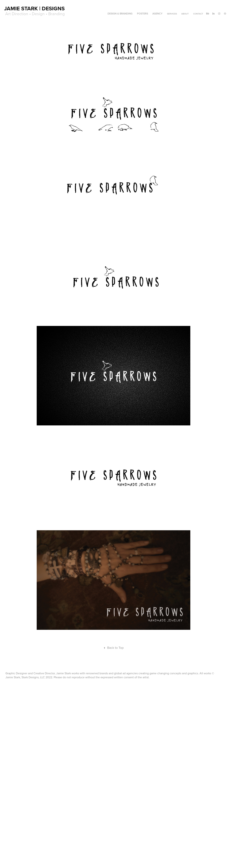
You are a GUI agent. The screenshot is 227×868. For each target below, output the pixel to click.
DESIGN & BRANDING (120, 14)
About (185, 14)
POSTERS (143, 14)
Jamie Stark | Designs (34, 8)
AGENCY (157, 14)
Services (172, 14)
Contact (198, 14)
